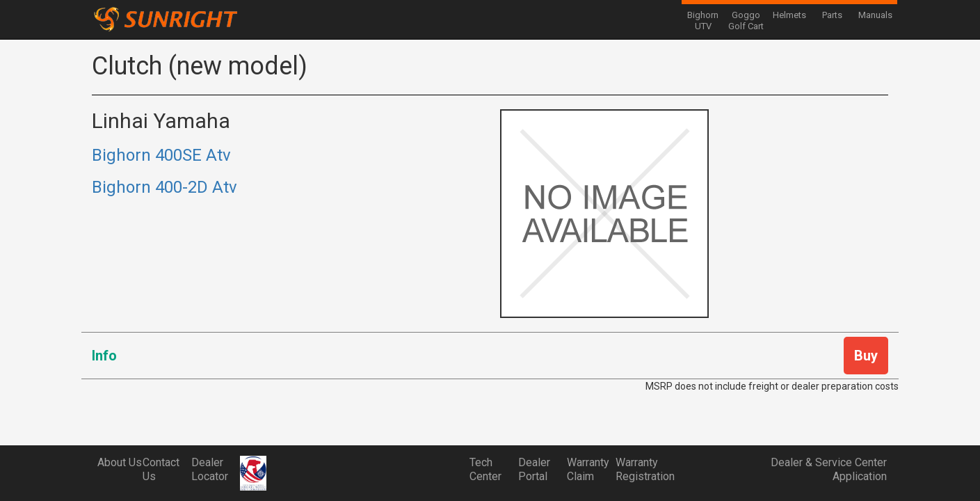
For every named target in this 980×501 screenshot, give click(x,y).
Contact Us (161, 469)
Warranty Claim (588, 469)
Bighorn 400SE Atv (161, 155)
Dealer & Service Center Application (829, 469)
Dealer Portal (534, 469)
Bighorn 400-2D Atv (164, 187)
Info (104, 356)
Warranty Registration (640, 469)
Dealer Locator (210, 469)
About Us (120, 462)
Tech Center (485, 469)
